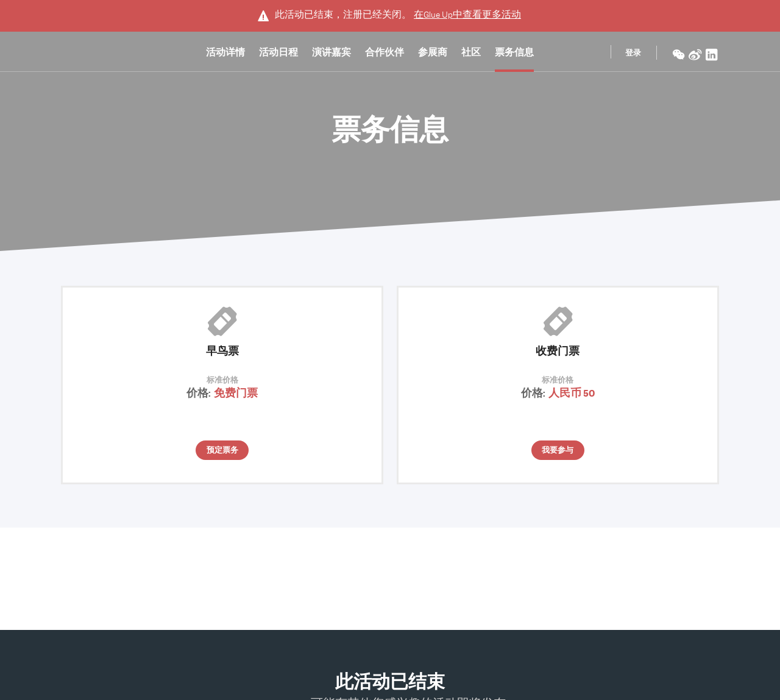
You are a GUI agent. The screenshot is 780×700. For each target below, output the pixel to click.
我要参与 (558, 451)
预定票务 (222, 451)
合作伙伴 (385, 54)
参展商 (433, 54)
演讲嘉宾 (331, 54)
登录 (633, 54)
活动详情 (225, 54)
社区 (471, 54)
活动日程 (278, 54)
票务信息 (514, 54)
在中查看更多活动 (467, 15)
